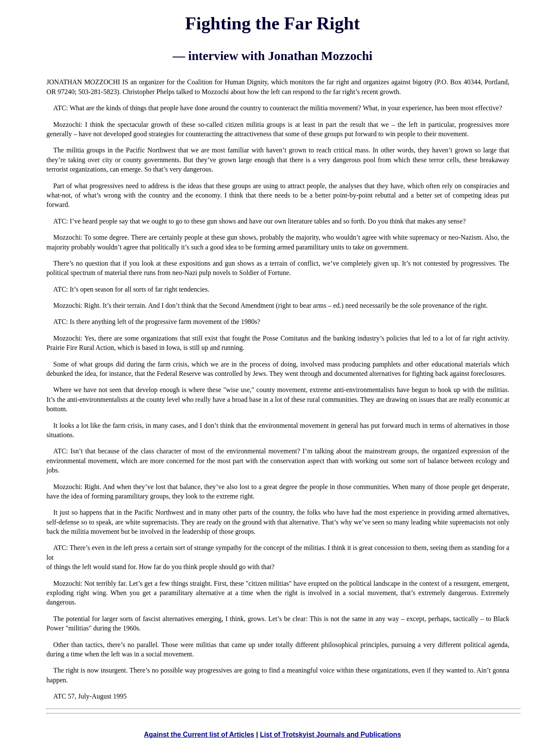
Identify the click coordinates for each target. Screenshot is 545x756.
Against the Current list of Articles (199, 735)
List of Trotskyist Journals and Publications (330, 735)
